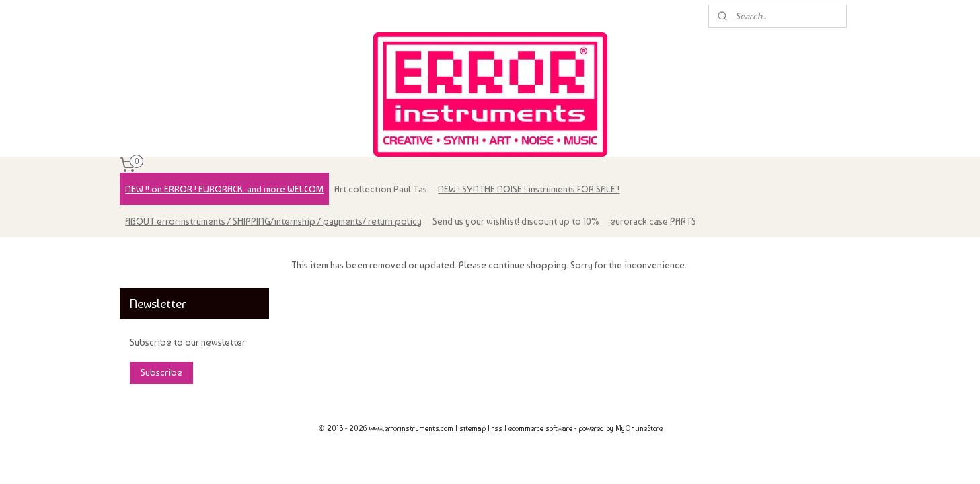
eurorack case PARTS (653, 221)
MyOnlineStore (639, 429)
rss (497, 429)
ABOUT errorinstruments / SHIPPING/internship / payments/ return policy (273, 221)
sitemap (473, 429)
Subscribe (161, 372)
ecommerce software (540, 429)
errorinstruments (161, 254)
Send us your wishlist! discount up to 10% (516, 221)
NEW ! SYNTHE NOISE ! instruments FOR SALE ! (529, 189)
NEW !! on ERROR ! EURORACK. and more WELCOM (224, 189)
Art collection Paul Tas (381, 189)
